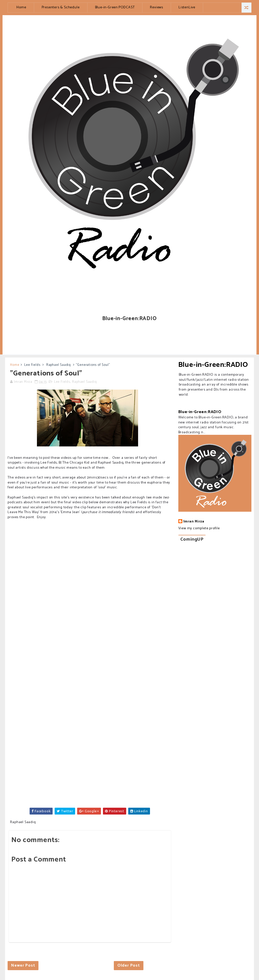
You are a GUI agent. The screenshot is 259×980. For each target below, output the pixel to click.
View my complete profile (199, 528)
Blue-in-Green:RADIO (213, 365)
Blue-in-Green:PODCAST (115, 7)
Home (21, 7)
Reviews (157, 7)
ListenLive (187, 7)
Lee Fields (32, 365)
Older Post (129, 965)
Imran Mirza (194, 522)
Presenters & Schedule (61, 7)
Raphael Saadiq (59, 365)
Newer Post (23, 965)
